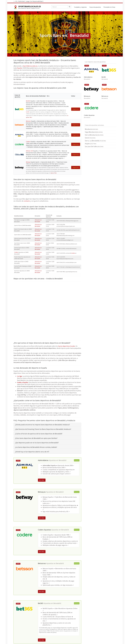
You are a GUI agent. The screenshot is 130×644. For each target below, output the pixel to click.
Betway (28, 162)
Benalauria (91, 129)
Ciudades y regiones (80, 7)
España (20, 68)
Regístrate (76, 109)
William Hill (29, 151)
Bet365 (28, 101)
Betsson (28, 121)
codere (73, 253)
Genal (90, 138)
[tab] (47, 425)
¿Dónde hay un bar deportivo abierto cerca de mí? (32, 452)
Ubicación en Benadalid (38, 221)
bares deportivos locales (67, 346)
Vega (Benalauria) (94, 132)
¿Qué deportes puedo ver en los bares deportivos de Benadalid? (37, 443)
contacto (27, 201)
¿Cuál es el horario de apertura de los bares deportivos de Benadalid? (39, 434)
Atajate (91, 144)
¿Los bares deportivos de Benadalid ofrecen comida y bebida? (36, 447)
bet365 (28, 112)
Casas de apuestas (95, 7)
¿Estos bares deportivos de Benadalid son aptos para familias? (36, 438)
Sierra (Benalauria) (94, 135)
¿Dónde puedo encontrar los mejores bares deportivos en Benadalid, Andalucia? (42, 425)
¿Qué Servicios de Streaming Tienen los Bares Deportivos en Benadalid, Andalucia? (43, 429)
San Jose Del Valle (94, 146)
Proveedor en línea (109, 7)
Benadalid (62, 460)
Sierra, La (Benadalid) (95, 141)
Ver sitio (42, 480)
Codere (28, 142)
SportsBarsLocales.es (30, 66)
